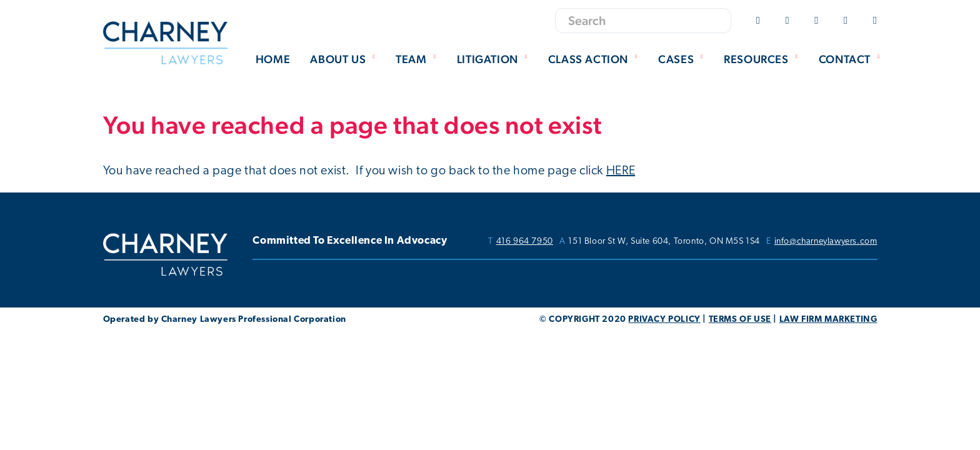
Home (273, 59)
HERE (621, 171)
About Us (344, 59)
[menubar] (565, 60)
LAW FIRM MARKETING (828, 320)
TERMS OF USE (740, 320)
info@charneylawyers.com (826, 242)
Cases (682, 59)
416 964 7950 (525, 242)
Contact (851, 59)
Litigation (494, 59)
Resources (762, 59)
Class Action (595, 59)
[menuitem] (272, 60)
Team (417, 59)
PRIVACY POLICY (664, 320)
